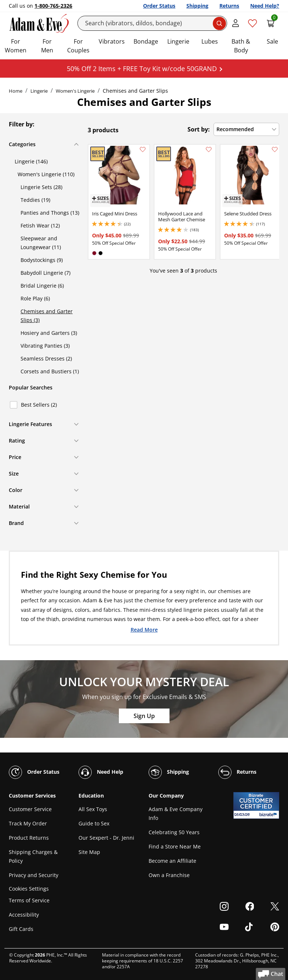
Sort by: (199, 129)
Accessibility (24, 915)
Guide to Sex (94, 823)
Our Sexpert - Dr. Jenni (106, 838)
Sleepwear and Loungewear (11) (41, 243)
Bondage (146, 41)
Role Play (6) (35, 298)
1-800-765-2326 (53, 6)
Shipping (197, 6)
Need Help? (265, 6)
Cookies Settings (29, 889)
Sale (272, 41)
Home (16, 91)
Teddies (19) (35, 200)
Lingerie (178, 41)
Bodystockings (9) (42, 260)
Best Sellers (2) (39, 405)
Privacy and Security (34, 875)
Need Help (101, 772)
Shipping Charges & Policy (33, 856)
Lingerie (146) (31, 161)
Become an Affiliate (172, 861)
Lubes (210, 41)
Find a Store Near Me (175, 846)
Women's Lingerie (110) (46, 174)
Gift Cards (21, 929)
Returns (229, 6)
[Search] (152, 23)
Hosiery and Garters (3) (49, 333)
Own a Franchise (169, 875)
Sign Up (144, 716)
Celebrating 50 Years (174, 832)
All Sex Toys (93, 809)
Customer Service (30, 809)
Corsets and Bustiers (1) (50, 371)
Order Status (159, 6)
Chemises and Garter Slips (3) (47, 316)
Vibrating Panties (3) (45, 346)
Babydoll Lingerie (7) (45, 273)
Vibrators (112, 41)
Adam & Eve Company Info (176, 813)
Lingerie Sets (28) (41, 187)
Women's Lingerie (75, 91)
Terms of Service (29, 900)
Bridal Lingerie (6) (42, 286)
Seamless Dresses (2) (46, 358)
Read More (144, 629)
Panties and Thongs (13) (50, 213)
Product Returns (29, 838)
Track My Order (28, 823)
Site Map (89, 852)
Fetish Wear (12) (40, 225)
